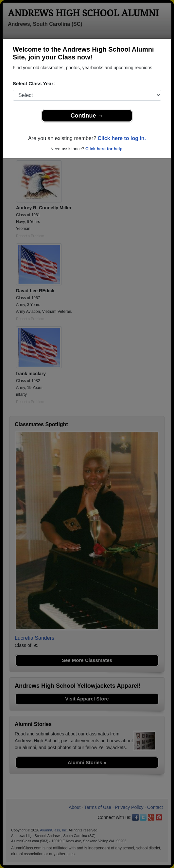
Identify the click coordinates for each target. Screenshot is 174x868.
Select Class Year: (34, 83)
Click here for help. (104, 149)
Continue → (87, 116)
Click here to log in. (122, 138)
